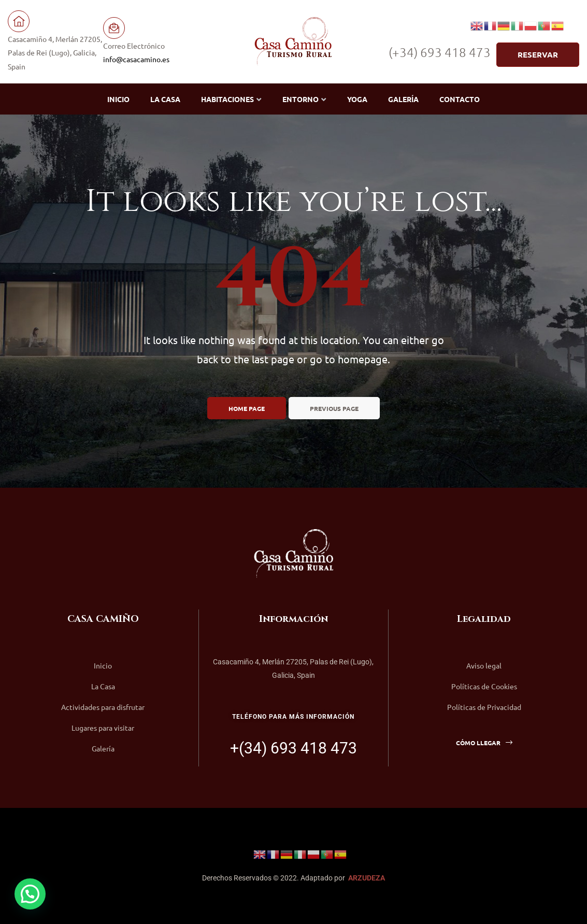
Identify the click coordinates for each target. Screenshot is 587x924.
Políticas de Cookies (484, 686)
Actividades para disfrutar (103, 707)
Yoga (357, 99)
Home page (247, 408)
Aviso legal (484, 665)
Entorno (304, 99)
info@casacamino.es (136, 59)
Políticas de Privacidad (484, 707)
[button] (538, 55)
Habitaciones (231, 99)
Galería (403, 99)
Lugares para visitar (103, 728)
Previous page (334, 408)
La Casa (165, 99)
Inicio (118, 99)
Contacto (460, 99)
